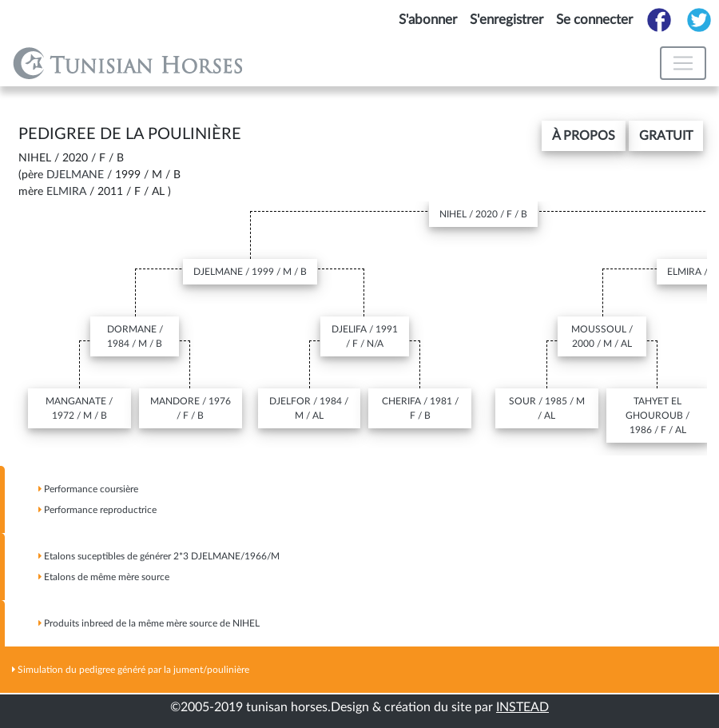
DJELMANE (75, 175)
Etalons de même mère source (104, 577)
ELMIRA (66, 192)
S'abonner (428, 20)
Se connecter (594, 20)
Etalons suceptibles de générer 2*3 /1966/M (159, 556)
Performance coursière (88, 489)
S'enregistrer (506, 20)
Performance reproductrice (97, 510)
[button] (584, 136)
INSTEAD (522, 707)
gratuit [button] (666, 136)
